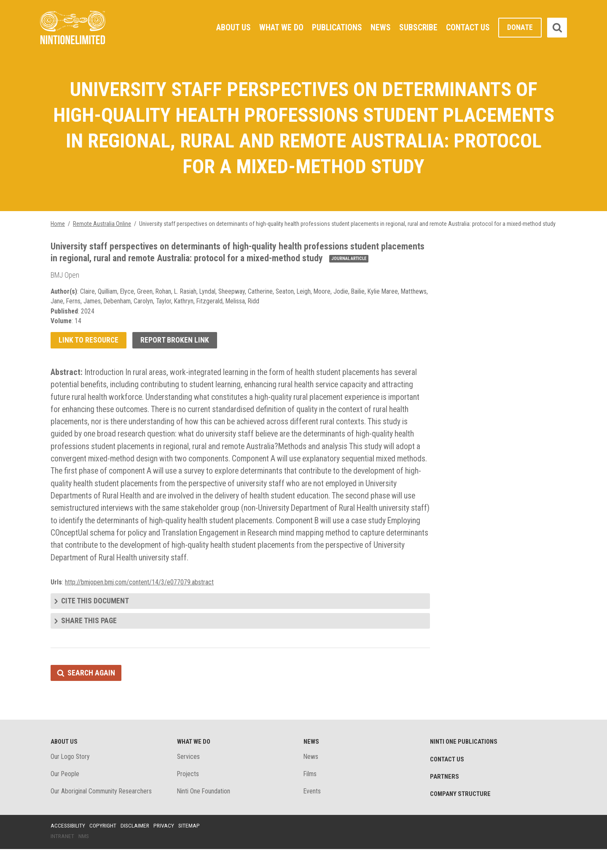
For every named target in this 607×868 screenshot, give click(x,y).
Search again (92, 690)
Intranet (63, 855)
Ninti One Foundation (204, 810)
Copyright (104, 844)
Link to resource (89, 352)
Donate (520, 28)
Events (312, 810)
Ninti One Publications (465, 760)
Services (189, 775)
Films (310, 792)
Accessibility (68, 844)
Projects (189, 792)
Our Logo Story (71, 775)
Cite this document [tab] (96, 618)
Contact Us (468, 27)
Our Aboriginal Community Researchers (102, 810)
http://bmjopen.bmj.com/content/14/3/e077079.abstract (140, 599)
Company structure (461, 813)
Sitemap (192, 844)
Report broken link (176, 352)
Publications (336, 27)
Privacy (166, 844)
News (380, 27)
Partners (445, 795)
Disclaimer (137, 844)
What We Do (280, 27)
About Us (232, 27)
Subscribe (418, 27)
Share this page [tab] (89, 638)
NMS (84, 855)
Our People (65, 792)
